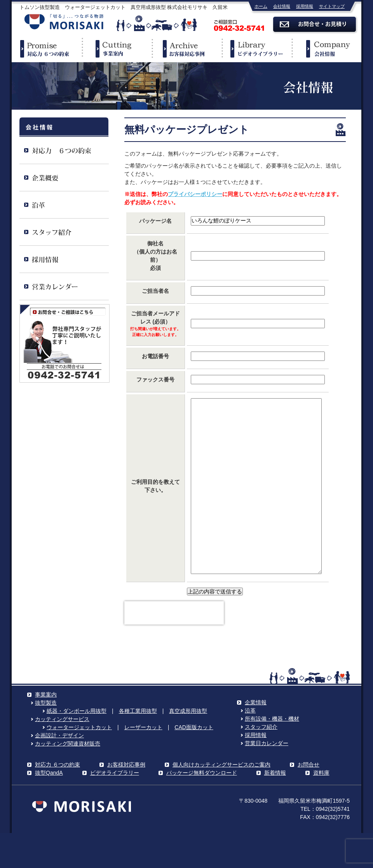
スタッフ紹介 (261, 762)
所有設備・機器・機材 (272, 754)
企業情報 (326, 49)
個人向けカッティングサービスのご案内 (221, 800)
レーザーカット (143, 762)
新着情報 (275, 808)
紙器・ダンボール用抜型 (77, 746)
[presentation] (174, 648)
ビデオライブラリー (256, 49)
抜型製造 (46, 738)
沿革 (250, 745)
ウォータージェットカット (79, 762)
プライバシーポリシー (195, 194)
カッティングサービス (62, 754)
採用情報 (305, 6)
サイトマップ (332, 6)
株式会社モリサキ (64, 22)
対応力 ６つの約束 (58, 800)
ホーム (261, 6)
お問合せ (309, 800)
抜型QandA (49, 808)
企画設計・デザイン (59, 770)
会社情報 (282, 6)
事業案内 (117, 49)
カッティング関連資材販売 (68, 779)
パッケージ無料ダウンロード (202, 808)
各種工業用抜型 (138, 746)
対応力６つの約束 (47, 49)
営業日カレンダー (267, 778)
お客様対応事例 (126, 800)
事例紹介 (186, 49)
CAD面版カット (194, 762)
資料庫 (321, 808)
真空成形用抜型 (188, 746)
